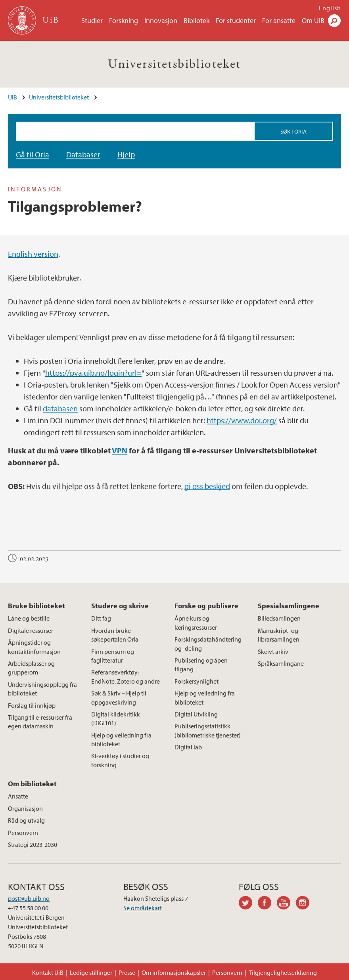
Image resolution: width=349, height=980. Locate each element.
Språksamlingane (281, 663)
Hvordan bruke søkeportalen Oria (115, 635)
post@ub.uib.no (29, 898)
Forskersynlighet (197, 681)
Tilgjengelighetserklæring (283, 972)
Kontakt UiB (48, 972)
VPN (120, 450)
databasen (60, 408)
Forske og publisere (206, 606)
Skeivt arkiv (273, 651)
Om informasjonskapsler (174, 972)
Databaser (83, 154)
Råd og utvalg (26, 820)
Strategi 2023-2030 (33, 844)
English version (33, 254)
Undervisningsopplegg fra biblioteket (42, 689)
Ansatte (18, 796)
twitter (248, 904)
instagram (305, 904)
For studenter (236, 20)
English (330, 8)
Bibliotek (197, 20)
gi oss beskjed (207, 486)
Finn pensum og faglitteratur (113, 656)
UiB (12, 97)
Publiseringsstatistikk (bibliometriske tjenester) (208, 730)
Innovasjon (161, 20)
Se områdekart (143, 908)
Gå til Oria (33, 154)
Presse (127, 972)
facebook (267, 904)
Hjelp (126, 154)
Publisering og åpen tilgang (201, 665)
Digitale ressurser (31, 630)
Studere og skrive (120, 606)
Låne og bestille (29, 618)
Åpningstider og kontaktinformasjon (34, 647)
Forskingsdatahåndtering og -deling (208, 644)
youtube (286, 904)
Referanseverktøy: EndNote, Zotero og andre (126, 676)
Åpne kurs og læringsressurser (196, 623)
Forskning (124, 20)
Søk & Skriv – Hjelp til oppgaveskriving (119, 697)
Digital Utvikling (196, 714)
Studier (92, 20)
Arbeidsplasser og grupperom (31, 668)
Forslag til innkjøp (32, 705)
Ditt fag (101, 618)
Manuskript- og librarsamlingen (279, 635)
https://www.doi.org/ (242, 420)
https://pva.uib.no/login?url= (93, 373)
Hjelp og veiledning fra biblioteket (121, 739)
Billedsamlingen (279, 618)
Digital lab (188, 747)
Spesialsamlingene (289, 606)
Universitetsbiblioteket (174, 64)
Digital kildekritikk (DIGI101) (116, 718)
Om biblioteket (32, 784)
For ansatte (279, 20)
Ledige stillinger (91, 972)
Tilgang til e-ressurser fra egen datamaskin (40, 722)
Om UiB (313, 20)
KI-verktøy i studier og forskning (120, 760)
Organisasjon (25, 808)
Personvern (23, 833)
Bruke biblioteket (36, 606)
